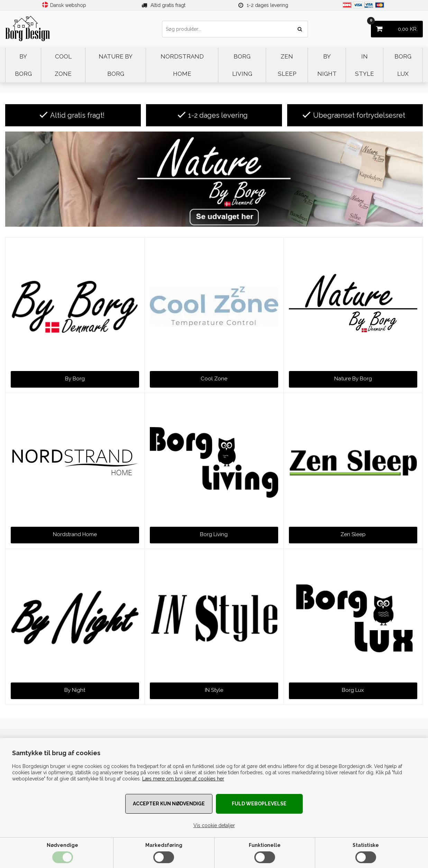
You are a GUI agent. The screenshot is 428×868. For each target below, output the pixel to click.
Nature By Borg (353, 379)
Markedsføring (164, 845)
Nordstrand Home (75, 534)
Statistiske (366, 845)
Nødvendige (62, 845)
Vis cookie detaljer (214, 825)
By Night (75, 690)
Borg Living (214, 534)
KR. (394, 26)
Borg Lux (353, 690)
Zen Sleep (353, 534)
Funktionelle (265, 845)
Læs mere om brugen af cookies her (183, 779)
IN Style (214, 690)
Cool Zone (214, 379)
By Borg (75, 379)
